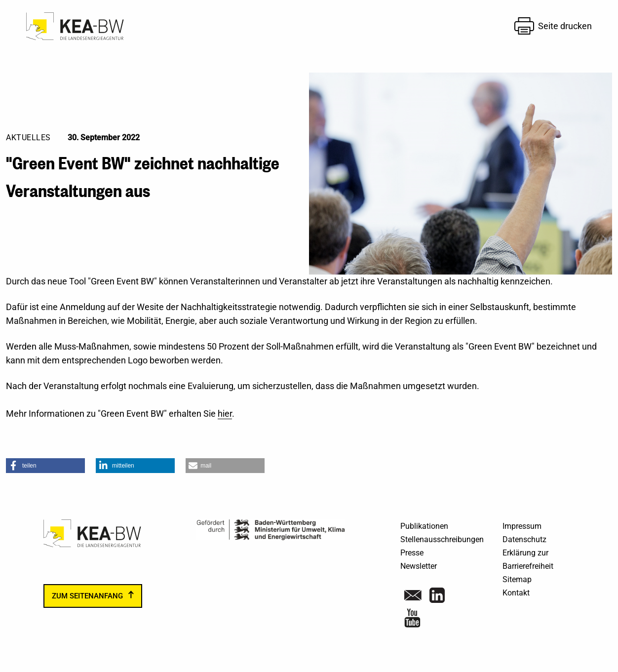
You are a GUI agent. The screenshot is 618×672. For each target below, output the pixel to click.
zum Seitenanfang (87, 596)
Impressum (522, 526)
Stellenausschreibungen (442, 539)
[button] (45, 466)
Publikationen (424, 526)
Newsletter (419, 566)
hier (225, 414)
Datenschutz (524, 539)
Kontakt (516, 593)
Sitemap (517, 579)
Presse (412, 553)
